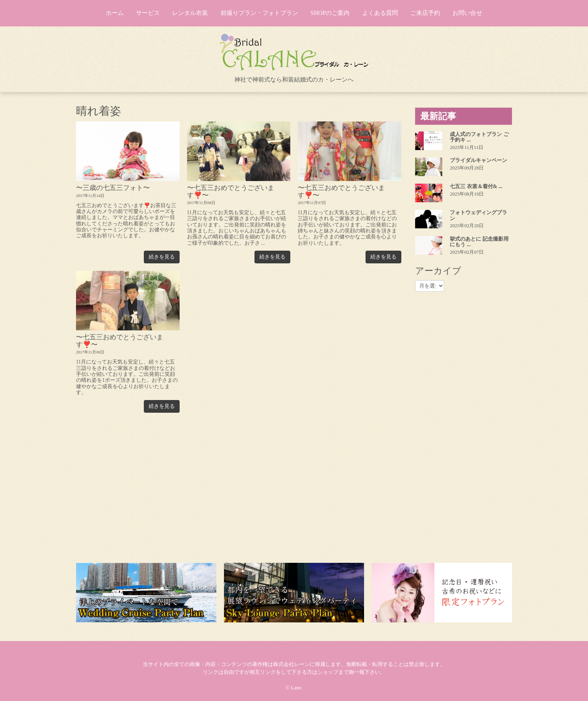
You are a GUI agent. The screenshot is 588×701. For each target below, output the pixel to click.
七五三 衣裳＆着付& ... (476, 186)
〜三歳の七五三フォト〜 (113, 188)
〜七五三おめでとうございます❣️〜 (231, 191)
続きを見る (162, 257)
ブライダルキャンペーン (478, 160)
